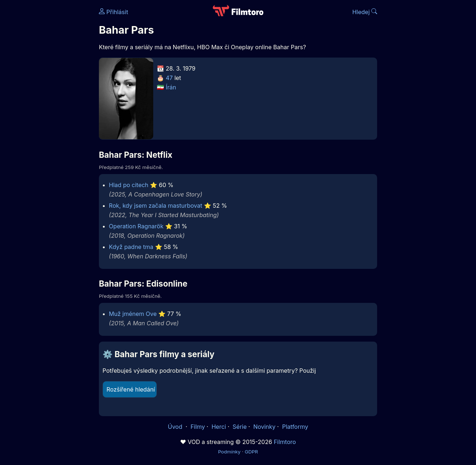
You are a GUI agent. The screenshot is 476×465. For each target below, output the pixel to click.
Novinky (264, 427)
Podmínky (229, 452)
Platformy (295, 427)
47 (169, 78)
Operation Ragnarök (136, 226)
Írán (171, 87)
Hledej (365, 12)
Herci (219, 427)
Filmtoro (285, 442)
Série (240, 427)
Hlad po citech (129, 185)
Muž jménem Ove (133, 314)
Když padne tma (131, 247)
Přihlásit (114, 12)
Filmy (198, 427)
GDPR (251, 452)
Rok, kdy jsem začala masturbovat (156, 206)
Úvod (176, 427)
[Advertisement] (46, 111)
